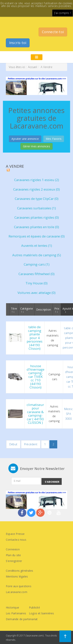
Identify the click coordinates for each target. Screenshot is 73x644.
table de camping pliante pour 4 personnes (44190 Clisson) (35, 338)
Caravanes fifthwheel (36, 274)
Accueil (32, 67)
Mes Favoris (54, 139)
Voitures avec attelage (36, 293)
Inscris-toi (18, 43)
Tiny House (36, 283)
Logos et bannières (42, 613)
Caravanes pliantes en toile (36, 227)
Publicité (34, 607)
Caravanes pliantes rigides (37, 217)
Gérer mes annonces (36, 146)
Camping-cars (37, 264)
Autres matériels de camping (37, 255)
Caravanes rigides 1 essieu (37, 180)
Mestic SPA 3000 (68, 414)
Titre (14, 310)
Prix (57, 310)
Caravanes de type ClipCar (37, 199)
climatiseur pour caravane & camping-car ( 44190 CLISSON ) (35, 414)
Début (13, 444)
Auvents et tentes (37, 246)
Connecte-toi (53, 32)
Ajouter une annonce (25, 139)
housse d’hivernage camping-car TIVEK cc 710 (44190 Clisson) (36, 377)
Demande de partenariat (22, 619)
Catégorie (27, 310)
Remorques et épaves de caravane (37, 236)
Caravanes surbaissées (36, 208)
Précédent (31, 444)
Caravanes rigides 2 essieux (36, 189)
